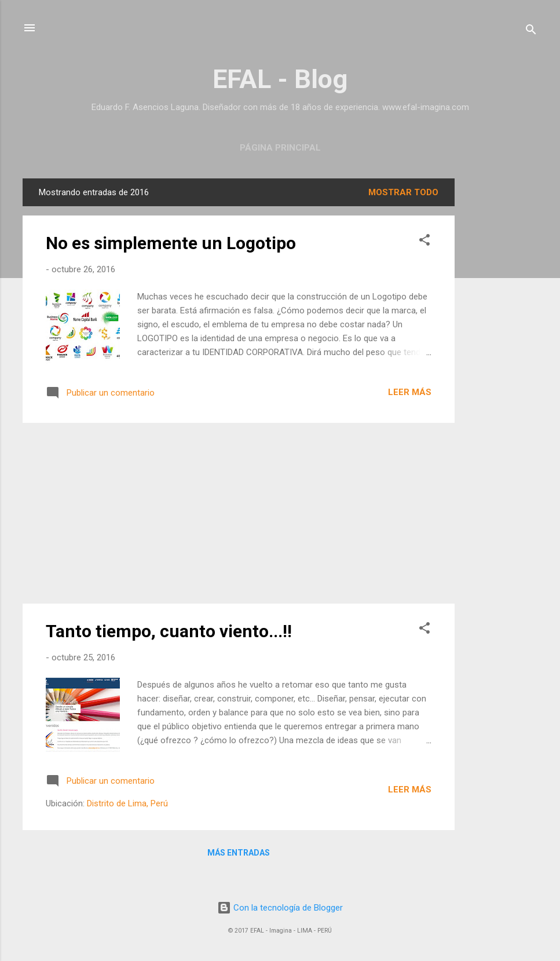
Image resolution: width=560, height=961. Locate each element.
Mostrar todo (403, 192)
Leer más (410, 392)
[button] (424, 242)
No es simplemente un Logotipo (171, 243)
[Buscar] (531, 32)
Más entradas (239, 853)
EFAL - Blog (280, 79)
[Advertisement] (501, 352)
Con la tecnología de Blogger (280, 908)
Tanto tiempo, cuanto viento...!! (169, 631)
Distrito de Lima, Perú (127, 803)
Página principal (280, 148)
